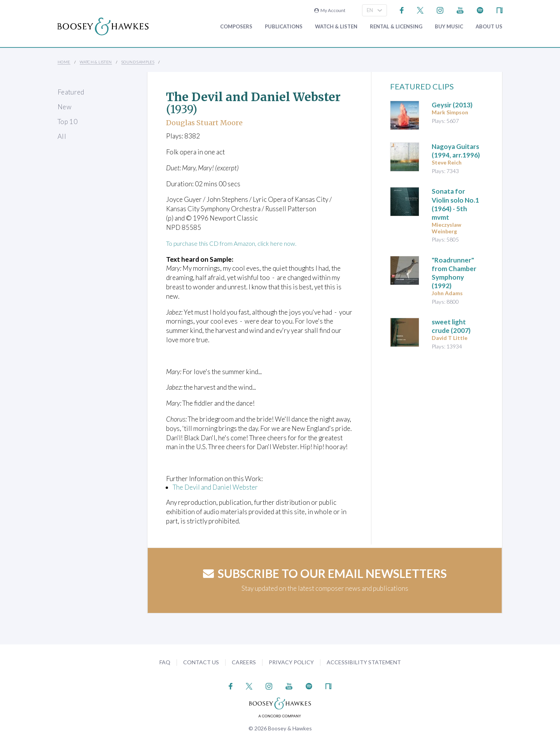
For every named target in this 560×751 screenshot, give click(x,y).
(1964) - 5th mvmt (455, 204)
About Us (489, 27)
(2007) (451, 326)
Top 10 (67, 122)
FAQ (165, 662)
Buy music (449, 27)
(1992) (454, 273)
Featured (71, 92)
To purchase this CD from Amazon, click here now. (237, 243)
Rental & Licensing (396, 27)
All (62, 136)
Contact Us (201, 662)
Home (64, 62)
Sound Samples (138, 62)
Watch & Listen (336, 27)
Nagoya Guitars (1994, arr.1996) (456, 151)
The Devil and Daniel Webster (215, 487)
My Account (330, 10)
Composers (236, 27)
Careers (244, 662)
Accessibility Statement (364, 662)
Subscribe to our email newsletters (325, 573)
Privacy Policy (291, 662)
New (65, 107)
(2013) (452, 105)
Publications (284, 27)
